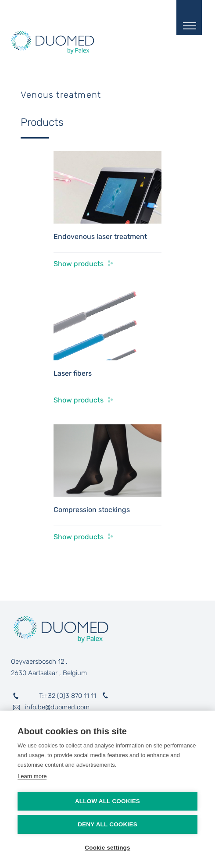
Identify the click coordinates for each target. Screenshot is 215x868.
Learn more (32, 776)
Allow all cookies (107, 801)
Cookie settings (107, 848)
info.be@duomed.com (57, 707)
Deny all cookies (107, 824)
